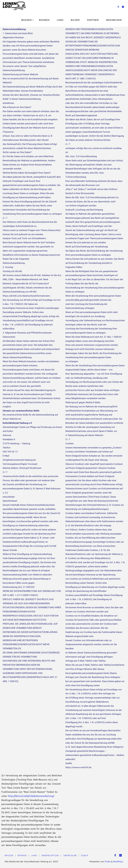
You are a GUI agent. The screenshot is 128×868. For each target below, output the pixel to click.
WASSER (9, 855)
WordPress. (118, 862)
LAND (34, 855)
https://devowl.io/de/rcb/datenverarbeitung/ (31, 796)
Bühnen (22, 855)
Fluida (107, 862)
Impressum (70, 855)
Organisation (50, 855)
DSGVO (85, 855)
